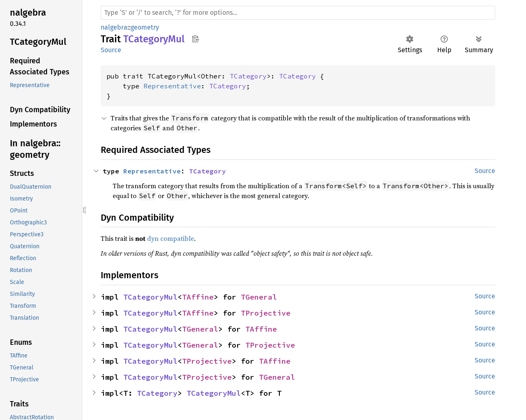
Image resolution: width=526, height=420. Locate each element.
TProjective (266, 313)
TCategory (248, 76)
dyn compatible (171, 238)
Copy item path (195, 39)
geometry (145, 27)
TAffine (198, 297)
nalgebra (114, 27)
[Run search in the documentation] (298, 13)
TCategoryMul (150, 297)
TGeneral (259, 297)
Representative (172, 86)
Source (111, 50)
